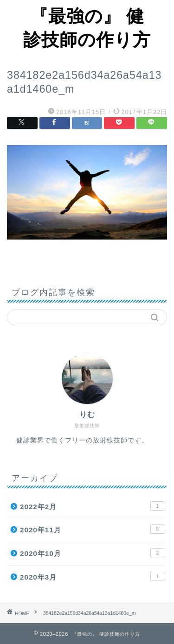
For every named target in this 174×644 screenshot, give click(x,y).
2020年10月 (92, 553)
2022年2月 (92, 506)
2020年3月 (92, 576)
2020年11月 (92, 529)
